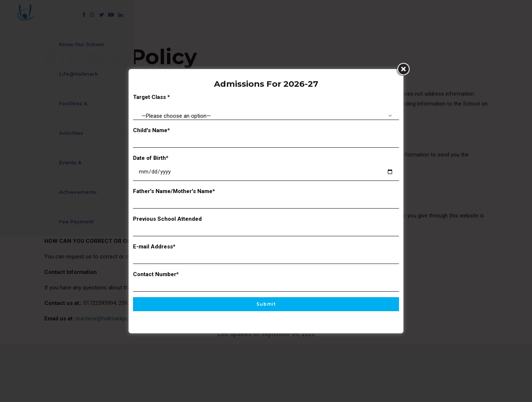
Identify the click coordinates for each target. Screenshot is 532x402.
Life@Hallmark (175, 15)
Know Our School (115, 15)
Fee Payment (382, 15)
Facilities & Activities (240, 15)
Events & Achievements (316, 15)
